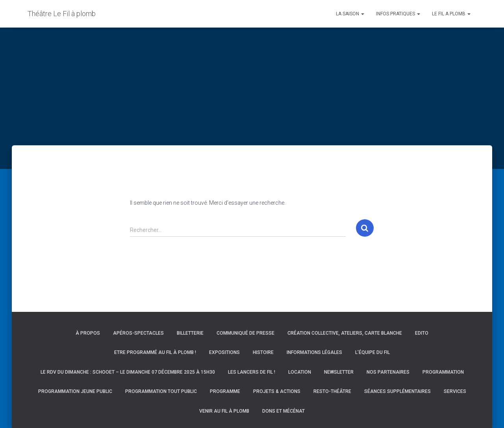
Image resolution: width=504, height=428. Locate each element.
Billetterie (190, 333)
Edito (422, 333)
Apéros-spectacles (138, 333)
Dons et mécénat (283, 411)
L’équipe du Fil (372, 352)
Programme (225, 391)
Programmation (443, 372)
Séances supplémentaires (397, 391)
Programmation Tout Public (161, 391)
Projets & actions (277, 391)
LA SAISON (350, 14)
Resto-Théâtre (332, 391)
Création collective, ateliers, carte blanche (345, 333)
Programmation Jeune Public (75, 391)
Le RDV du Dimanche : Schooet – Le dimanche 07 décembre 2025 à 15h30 (128, 372)
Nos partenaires (388, 372)
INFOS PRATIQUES (398, 14)
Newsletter (339, 372)
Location (300, 372)
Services (455, 391)
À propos (88, 333)
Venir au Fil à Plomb (224, 411)
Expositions (224, 352)
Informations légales (314, 352)
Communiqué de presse (246, 333)
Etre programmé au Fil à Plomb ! (155, 352)
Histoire (263, 352)
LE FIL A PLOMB (451, 14)
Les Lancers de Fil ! (252, 372)
